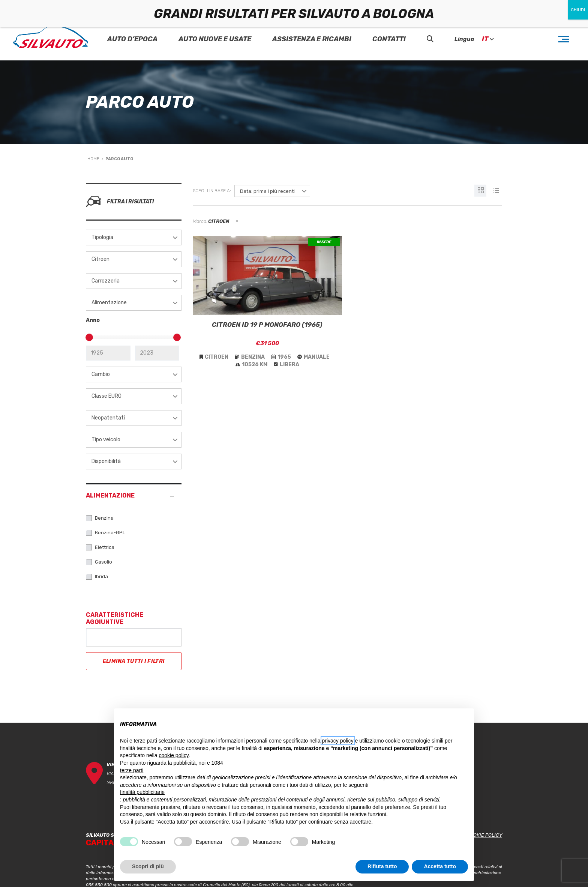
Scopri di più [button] (148, 866)
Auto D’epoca (132, 39)
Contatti (389, 39)
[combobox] (134, 238)
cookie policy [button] (174, 755)
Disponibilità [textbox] (106, 461)
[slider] (89, 337)
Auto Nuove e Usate (215, 39)
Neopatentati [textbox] (108, 418)
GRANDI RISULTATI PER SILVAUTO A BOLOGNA (294, 14)
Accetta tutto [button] (440, 866)
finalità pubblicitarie (142, 792)
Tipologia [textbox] (102, 237)
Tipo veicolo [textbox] (106, 440)
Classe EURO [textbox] (106, 396)
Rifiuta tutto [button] (382, 866)
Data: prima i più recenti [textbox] (267, 191)
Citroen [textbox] (100, 259)
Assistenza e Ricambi (312, 39)
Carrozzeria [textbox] (106, 281)
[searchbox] (94, 636)
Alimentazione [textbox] (109, 303)
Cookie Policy (484, 835)
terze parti (132, 770)
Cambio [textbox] (101, 374)
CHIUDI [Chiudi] (578, 10)
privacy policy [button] (338, 741)
